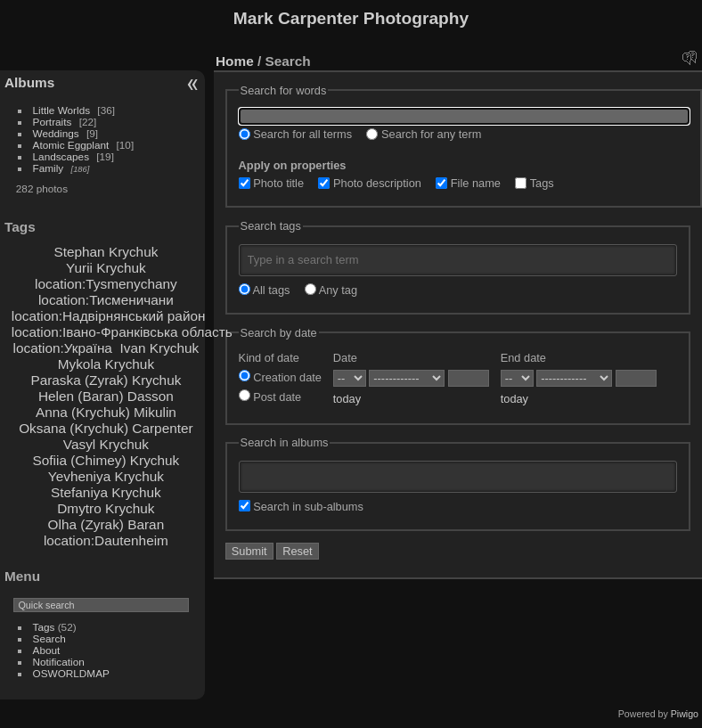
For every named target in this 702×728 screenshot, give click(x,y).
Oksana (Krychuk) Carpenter (106, 428)
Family (49, 168)
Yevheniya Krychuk (106, 476)
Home (235, 61)
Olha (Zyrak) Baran (106, 524)
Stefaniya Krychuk (106, 492)
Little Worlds (62, 110)
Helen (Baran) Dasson (106, 396)
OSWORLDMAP (71, 673)
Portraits (53, 122)
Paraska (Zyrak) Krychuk (106, 380)
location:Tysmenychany (106, 284)
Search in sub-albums (301, 507)
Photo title (271, 183)
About (47, 650)
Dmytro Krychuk (106, 508)
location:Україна (63, 348)
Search (49, 638)
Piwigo (685, 714)
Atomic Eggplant (71, 145)
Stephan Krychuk (106, 252)
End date (523, 358)
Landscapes (61, 156)
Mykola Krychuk (106, 364)
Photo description (369, 183)
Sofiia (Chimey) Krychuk (106, 460)
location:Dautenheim (106, 540)
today (347, 399)
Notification (59, 662)
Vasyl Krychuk (106, 444)
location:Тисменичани (106, 300)
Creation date (280, 377)
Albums (29, 82)
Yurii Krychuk (106, 268)
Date (345, 358)
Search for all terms (296, 134)
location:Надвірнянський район (109, 316)
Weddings (56, 133)
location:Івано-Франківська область (122, 332)
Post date (270, 397)
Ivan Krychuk (159, 348)
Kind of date (269, 358)
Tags (44, 627)
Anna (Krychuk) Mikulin (106, 412)
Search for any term (424, 134)
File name (468, 183)
